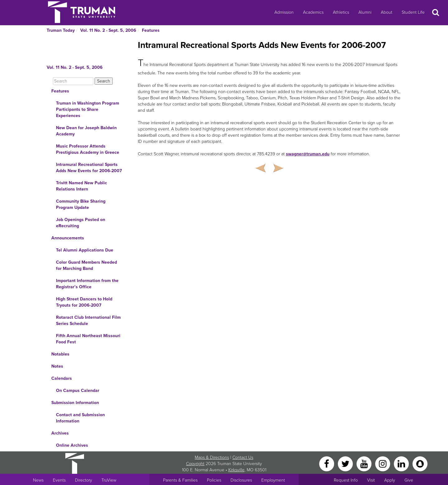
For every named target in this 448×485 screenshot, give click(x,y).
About (387, 12)
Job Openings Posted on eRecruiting (81, 223)
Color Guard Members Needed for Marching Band (86, 265)
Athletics (341, 12)
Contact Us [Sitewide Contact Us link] (243, 457)
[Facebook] (327, 463)
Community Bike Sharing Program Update (81, 204)
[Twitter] (346, 463)
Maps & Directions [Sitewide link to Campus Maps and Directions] (212, 457)
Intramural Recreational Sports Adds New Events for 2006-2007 (89, 168)
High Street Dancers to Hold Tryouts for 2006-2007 (84, 302)
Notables (60, 354)
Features (151, 30)
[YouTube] (365, 463)
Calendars (62, 378)
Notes (57, 366)
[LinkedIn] (402, 463)
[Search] (73, 81)
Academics (313, 12)
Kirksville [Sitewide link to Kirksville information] (236, 470)
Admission (284, 12)
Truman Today (61, 30)
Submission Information (75, 403)
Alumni (365, 12)
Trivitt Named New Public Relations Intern (82, 186)
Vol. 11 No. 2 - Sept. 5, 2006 (108, 30)
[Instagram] (383, 463)
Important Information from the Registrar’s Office (87, 284)
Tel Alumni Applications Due (85, 250)
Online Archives (72, 445)
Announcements (68, 238)
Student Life (413, 12)
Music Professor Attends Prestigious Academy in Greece (88, 149)
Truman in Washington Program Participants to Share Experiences (88, 109)
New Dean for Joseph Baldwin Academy (86, 131)
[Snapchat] (420, 463)
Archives (60, 433)
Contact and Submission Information (80, 418)
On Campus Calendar (78, 391)
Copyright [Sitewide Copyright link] (195, 464)
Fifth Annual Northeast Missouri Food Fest (88, 339)
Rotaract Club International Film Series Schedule (88, 320)
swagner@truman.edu (308, 154)
